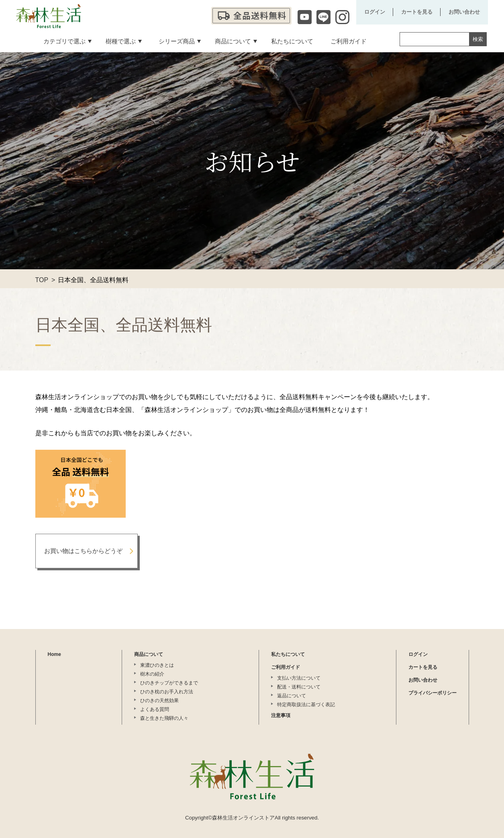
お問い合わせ (464, 12)
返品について (292, 696)
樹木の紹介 (152, 674)
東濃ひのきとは (157, 665)
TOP (42, 280)
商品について (149, 654)
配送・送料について (299, 687)
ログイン (375, 12)
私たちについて (288, 654)
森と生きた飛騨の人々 (164, 718)
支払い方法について (299, 678)
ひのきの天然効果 (159, 701)
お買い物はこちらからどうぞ (83, 551)
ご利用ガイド (286, 667)
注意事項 (281, 715)
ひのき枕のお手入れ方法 (167, 692)
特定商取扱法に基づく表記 (306, 705)
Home (54, 654)
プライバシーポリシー (433, 693)
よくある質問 (155, 709)
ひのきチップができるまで (169, 683)
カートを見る (417, 12)
